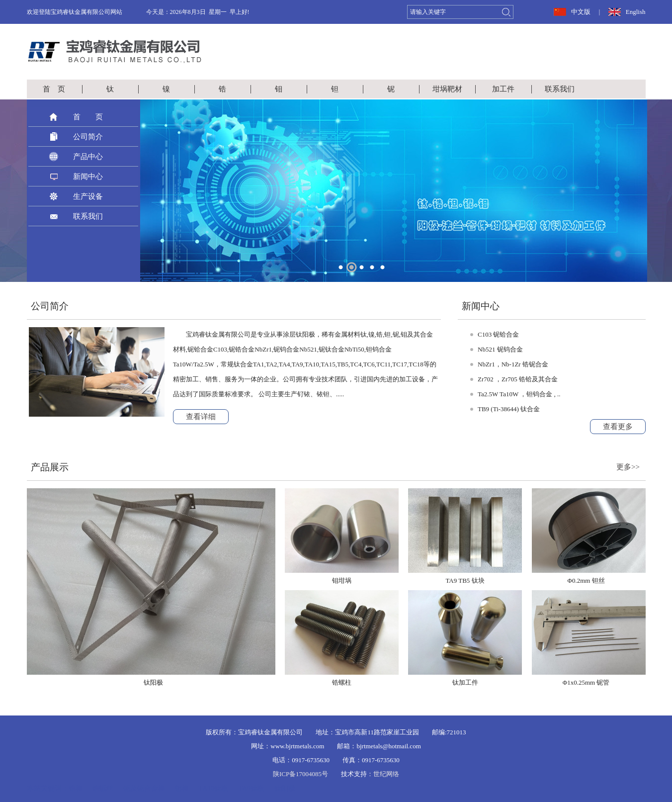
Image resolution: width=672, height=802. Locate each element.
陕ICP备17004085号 (300, 774)
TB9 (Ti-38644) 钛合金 (509, 409)
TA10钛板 (214, 788)
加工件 (503, 89)
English (636, 12)
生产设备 (88, 196)
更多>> (628, 467)
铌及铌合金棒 (144, 788)
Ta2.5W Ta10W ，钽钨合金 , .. (519, 394)
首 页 (54, 89)
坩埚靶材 (447, 89)
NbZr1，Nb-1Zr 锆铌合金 (513, 364)
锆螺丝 (103, 788)
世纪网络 (386, 774)
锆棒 (76, 788)
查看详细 (201, 417)
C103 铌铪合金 (498, 334)
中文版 (581, 12)
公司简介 (88, 137)
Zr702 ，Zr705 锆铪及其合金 (518, 379)
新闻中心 (88, 177)
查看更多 (618, 427)
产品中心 (88, 157)
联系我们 (560, 89)
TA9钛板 (251, 788)
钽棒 (182, 788)
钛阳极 (285, 788)
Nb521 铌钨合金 (500, 349)
